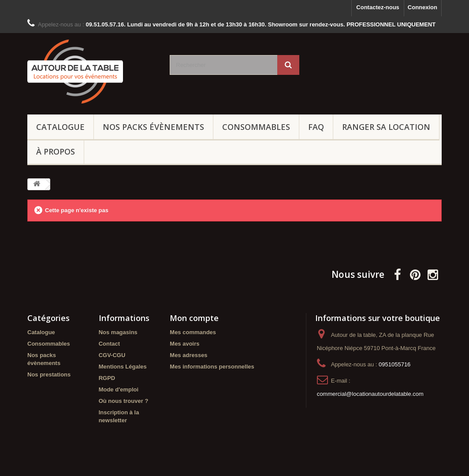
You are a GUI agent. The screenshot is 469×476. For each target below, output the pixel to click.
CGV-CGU (112, 355)
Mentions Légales (123, 367)
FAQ (316, 127)
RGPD (107, 378)
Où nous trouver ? (124, 401)
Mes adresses (188, 355)
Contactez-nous (378, 7)
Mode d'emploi (119, 389)
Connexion (422, 7)
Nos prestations (49, 375)
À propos (56, 151)
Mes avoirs (184, 344)
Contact (109, 344)
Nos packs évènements (153, 127)
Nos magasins (118, 332)
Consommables (256, 127)
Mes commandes (193, 332)
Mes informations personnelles (212, 367)
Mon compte (194, 318)
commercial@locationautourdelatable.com (370, 394)
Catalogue (60, 127)
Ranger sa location (386, 127)
